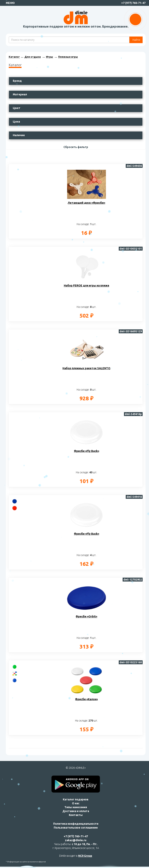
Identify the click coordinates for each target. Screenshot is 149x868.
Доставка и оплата (76, 811)
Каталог (14, 57)
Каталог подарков (76, 799)
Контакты (76, 815)
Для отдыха (33, 57)
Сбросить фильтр (76, 147)
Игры (49, 57)
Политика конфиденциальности (76, 824)
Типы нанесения (76, 807)
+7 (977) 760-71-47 (133, 3)
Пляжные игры (68, 57)
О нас (76, 803)
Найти (136, 40)
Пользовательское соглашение (76, 828)
